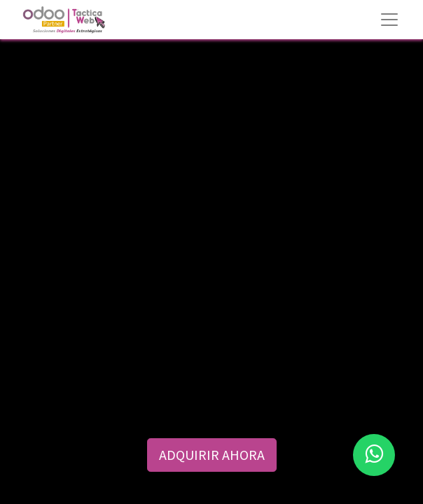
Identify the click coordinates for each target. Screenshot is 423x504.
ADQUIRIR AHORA (212, 455)
